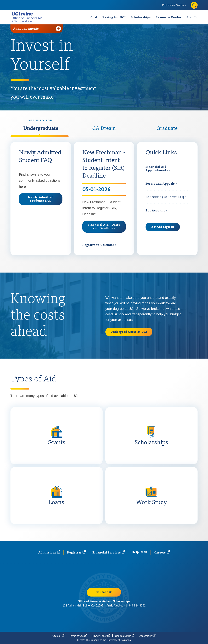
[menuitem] (174, 5)
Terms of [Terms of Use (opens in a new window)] (78, 636)
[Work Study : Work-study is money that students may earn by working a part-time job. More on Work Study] (151, 496)
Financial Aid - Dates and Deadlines (104, 227)
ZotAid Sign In (163, 227)
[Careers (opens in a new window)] (162, 552)
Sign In (192, 17)
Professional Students (174, 5)
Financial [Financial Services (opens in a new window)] (109, 552)
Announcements (37, 29)
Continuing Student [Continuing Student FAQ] (166, 197)
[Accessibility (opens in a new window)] (147, 636)
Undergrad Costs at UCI (129, 332)
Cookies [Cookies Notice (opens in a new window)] (125, 636)
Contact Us (104, 592)
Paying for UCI (114, 17)
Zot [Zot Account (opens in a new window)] (156, 211)
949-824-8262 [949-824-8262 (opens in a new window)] (137, 606)
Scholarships (141, 17)
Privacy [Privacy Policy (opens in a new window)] (101, 636)
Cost (94, 17)
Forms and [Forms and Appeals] (161, 184)
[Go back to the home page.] (28, 17)
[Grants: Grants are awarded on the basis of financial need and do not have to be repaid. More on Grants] (57, 436)
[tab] (41, 131)
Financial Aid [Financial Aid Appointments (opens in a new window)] (158, 169)
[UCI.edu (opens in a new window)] (58, 636)
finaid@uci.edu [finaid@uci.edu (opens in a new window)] (116, 606)
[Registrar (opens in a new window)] (76, 552)
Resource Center (169, 17)
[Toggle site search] (194, 5)
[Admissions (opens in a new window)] (49, 552)
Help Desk (139, 552)
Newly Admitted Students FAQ (41, 199)
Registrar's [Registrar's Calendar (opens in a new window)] (100, 245)
